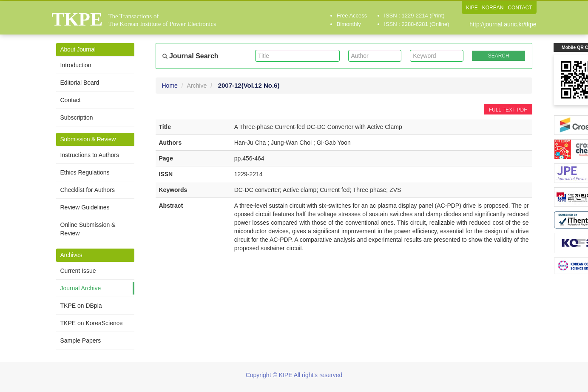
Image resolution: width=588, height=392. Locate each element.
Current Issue (78, 271)
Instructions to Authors (90, 155)
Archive (197, 86)
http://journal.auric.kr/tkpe (503, 24)
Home (170, 86)
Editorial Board (80, 83)
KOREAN (493, 8)
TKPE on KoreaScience (92, 323)
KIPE (472, 8)
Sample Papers (81, 340)
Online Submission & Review (88, 229)
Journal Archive (81, 288)
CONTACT (520, 8)
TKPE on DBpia (81, 306)
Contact (71, 100)
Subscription (77, 117)
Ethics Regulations (85, 172)
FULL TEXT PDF (508, 110)
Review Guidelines (85, 207)
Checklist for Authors (88, 190)
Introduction (76, 65)
